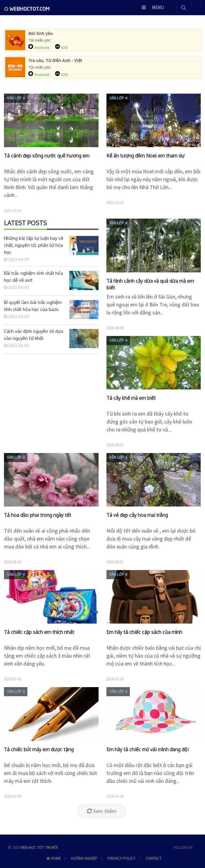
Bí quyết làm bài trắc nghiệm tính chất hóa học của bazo (33, 306)
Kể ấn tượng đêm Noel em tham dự (146, 156)
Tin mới (51, 847)
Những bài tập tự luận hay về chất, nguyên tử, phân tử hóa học (34, 245)
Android (39, 48)
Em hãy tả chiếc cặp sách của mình (144, 632)
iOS (61, 48)
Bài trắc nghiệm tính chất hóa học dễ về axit (33, 277)
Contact (153, 858)
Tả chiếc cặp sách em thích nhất (39, 632)
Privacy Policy (121, 858)
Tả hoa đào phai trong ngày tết (38, 515)
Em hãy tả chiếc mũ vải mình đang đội (148, 749)
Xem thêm (102, 811)
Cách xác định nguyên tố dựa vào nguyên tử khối (34, 335)
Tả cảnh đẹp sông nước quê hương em (47, 156)
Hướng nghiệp (84, 858)
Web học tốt (32, 847)
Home (50, 858)
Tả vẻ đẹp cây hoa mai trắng (137, 515)
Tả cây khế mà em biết (131, 398)
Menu (158, 7)
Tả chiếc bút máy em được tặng (39, 749)
